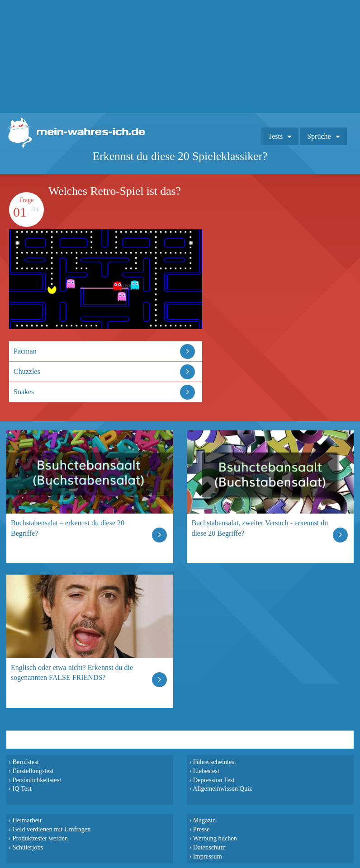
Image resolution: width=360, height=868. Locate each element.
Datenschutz (209, 847)
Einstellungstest (33, 771)
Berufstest (25, 762)
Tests (276, 136)
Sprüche (319, 136)
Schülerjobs (28, 847)
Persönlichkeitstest (37, 780)
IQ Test (22, 788)
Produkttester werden (40, 838)
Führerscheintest (215, 762)
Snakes (24, 392)
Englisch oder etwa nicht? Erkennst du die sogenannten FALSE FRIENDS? (72, 672)
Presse (201, 829)
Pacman (25, 351)
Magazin (204, 820)
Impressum (208, 856)
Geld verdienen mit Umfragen (51, 829)
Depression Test (214, 780)
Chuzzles (27, 371)
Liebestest (206, 771)
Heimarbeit (27, 820)
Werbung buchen (215, 838)
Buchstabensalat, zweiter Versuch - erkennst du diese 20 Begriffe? (260, 528)
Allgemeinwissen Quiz (223, 788)
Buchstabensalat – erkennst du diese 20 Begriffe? (68, 528)
